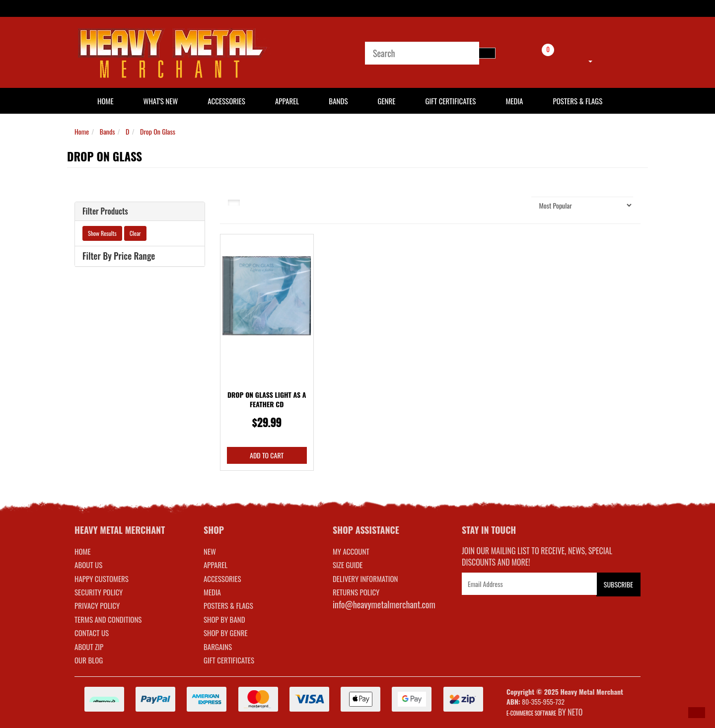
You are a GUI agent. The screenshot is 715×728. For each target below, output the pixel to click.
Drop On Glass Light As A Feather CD (267, 400)
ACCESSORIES (222, 579)
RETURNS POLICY (356, 592)
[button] (697, 713)
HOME (106, 101)
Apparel (287, 101)
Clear (135, 233)
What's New (161, 101)
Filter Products (105, 212)
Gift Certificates (450, 101)
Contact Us (92, 633)
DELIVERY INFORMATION (365, 579)
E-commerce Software (531, 713)
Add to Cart (267, 455)
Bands (338, 101)
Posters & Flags (577, 101)
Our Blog (89, 660)
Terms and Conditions (108, 619)
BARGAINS (218, 647)
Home (82, 131)
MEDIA (212, 592)
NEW (210, 551)
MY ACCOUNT (351, 551)
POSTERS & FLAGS (228, 605)
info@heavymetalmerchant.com (384, 604)
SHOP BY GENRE (226, 633)
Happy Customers (102, 579)
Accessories (226, 101)
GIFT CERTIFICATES (229, 660)
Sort (513, 205)
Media (514, 101)
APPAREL (215, 565)
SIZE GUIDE (348, 565)
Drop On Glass (158, 131)
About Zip (89, 647)
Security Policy (99, 592)
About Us (88, 565)
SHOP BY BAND (224, 619)
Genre (386, 101)
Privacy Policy (97, 605)
